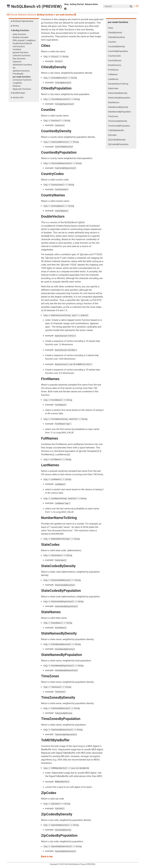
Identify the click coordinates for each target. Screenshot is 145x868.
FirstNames (113, 70)
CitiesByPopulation (116, 37)
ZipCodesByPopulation (118, 144)
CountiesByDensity (116, 46)
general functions (21, 52)
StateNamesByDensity (118, 107)
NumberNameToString (118, 84)
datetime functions (21, 71)
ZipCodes (112, 135)
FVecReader (18, 74)
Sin (14, 68)
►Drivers (15, 26)
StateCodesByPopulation (119, 98)
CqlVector (17, 62)
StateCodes (113, 88)
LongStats (17, 83)
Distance (17, 86)
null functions (19, 46)
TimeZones (113, 116)
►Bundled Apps (18, 93)
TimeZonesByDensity (117, 121)
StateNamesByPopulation (120, 112)
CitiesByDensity (115, 33)
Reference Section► (27, 15)
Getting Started (77, 4)
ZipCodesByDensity (117, 140)
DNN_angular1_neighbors (24, 40)
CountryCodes (114, 56)
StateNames (114, 102)
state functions (19, 34)
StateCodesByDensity (118, 93)
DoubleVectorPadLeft (22, 43)
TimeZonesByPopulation (119, 126)
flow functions (19, 59)
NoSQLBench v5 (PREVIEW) (34, 6)
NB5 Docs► (12, 15)
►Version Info (17, 97)
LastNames (113, 79)
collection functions (22, 55)
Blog (66, 4)
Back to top (47, 856)
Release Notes (91, 4)
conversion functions (22, 80)
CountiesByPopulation (118, 51)
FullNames (113, 74)
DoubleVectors (115, 65)
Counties (112, 42)
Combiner (17, 49)
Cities (111, 28)
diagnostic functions (22, 89)
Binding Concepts (21, 37)
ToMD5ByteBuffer (116, 130)
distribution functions (22, 65)
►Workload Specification (22, 21)
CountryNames (115, 60)
